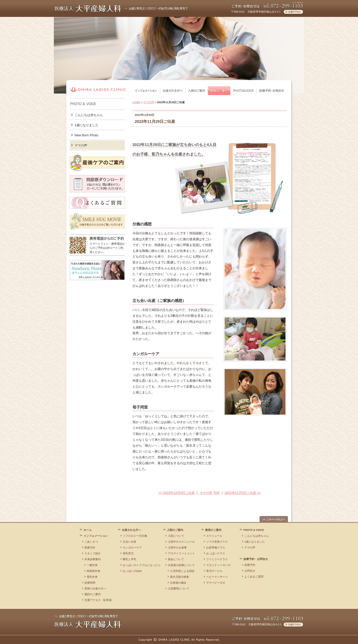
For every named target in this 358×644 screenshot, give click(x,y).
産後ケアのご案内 (97, 163)
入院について (176, 536)
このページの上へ (274, 519)
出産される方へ (173, 91)
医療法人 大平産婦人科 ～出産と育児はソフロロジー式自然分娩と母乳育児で (121, 8)
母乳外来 (92, 577)
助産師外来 (93, 571)
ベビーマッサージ (217, 577)
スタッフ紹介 (93, 553)
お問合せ (250, 571)
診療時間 (90, 583)
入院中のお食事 (177, 548)
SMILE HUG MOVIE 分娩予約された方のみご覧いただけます (97, 222)
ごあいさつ (91, 542)
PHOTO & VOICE (244, 91)
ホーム (88, 530)
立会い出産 (130, 542)
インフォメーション (146, 91)
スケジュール (214, 536)
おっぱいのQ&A (132, 571)
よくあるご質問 (97, 203)
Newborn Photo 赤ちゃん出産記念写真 (97, 270)
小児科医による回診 (182, 571)
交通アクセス (293, 12)
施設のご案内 (93, 594)
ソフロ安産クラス (217, 542)
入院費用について (179, 589)
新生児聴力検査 (180, 577)
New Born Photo (86, 135)
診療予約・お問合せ (272, 91)
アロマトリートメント (181, 553)
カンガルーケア (132, 548)
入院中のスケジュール (181, 542)
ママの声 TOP (210, 493)
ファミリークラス (217, 559)
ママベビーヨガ (216, 583)
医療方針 (90, 548)
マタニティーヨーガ (218, 565)
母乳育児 (128, 553)
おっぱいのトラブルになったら (142, 565)
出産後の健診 (178, 583)
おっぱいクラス (216, 553)
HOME (136, 102)
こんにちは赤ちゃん (89, 115)
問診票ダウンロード (97, 184)
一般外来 (92, 565)
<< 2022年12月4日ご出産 (177, 493)
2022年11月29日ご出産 (155, 121)
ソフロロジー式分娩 (135, 536)
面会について (176, 559)
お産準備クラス (216, 548)
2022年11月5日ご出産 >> (243, 493)
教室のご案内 (219, 91)
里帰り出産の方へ (95, 589)
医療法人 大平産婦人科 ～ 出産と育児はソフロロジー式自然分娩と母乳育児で (88, 621)
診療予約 (250, 565)
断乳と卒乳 (130, 559)
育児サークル (214, 571)
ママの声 (81, 145)
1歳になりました (87, 125)
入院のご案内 (197, 91)
